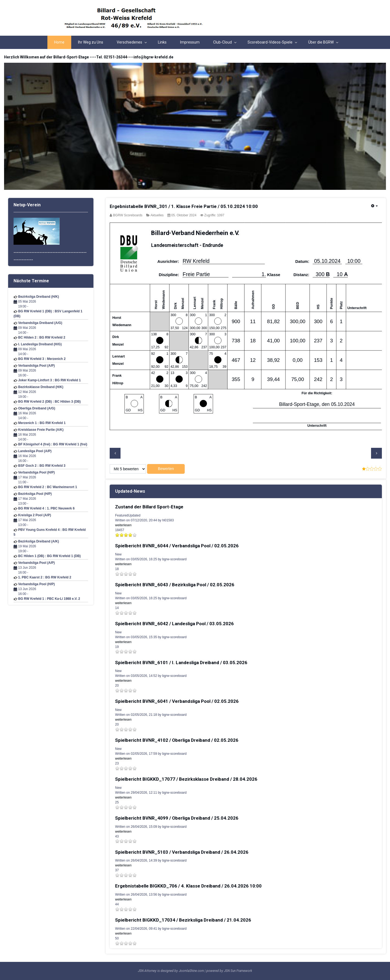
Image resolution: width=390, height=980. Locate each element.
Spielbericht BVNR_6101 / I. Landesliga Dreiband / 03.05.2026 (181, 663)
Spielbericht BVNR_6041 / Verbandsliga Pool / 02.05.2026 (177, 701)
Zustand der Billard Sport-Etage (149, 507)
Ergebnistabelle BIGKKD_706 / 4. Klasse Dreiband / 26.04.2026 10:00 (188, 886)
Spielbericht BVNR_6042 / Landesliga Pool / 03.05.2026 (174, 624)
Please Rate (110, 469)
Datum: (302, 262)
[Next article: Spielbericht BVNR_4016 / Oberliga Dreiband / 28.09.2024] (376, 453)
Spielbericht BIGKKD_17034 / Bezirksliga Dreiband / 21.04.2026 (183, 920)
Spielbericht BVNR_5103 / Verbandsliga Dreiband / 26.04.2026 (182, 852)
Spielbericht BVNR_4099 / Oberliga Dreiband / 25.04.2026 (177, 818)
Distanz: (301, 275)
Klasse (274, 275)
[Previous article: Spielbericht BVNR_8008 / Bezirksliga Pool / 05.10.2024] (115, 453)
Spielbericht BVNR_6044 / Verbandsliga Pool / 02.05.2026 (177, 546)
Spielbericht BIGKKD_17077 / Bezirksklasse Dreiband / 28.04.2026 (186, 779)
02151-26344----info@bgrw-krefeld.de (139, 57)
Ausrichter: (168, 262)
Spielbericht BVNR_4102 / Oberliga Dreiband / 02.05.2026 (177, 740)
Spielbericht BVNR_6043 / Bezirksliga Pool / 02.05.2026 (175, 585)
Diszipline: (169, 275)
